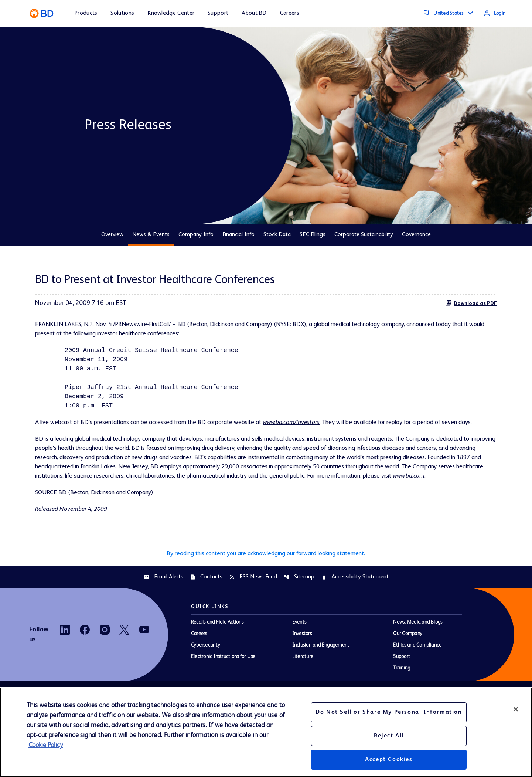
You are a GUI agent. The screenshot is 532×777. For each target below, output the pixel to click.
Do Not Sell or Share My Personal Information (389, 712)
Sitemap (299, 611)
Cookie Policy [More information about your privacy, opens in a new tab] (46, 745)
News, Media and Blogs (418, 656)
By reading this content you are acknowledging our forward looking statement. (266, 586)
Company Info (196, 235)
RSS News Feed (253, 611)
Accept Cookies (389, 760)
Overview (112, 235)
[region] (266, 732)
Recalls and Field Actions (217, 656)
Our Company (408, 668)
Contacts (206, 611)
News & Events (151, 235)
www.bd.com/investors (313, 429)
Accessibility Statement (355, 611)
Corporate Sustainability (364, 235)
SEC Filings (313, 235)
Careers (199, 668)
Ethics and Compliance (417, 679)
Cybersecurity (206, 679)
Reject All (389, 736)
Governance (416, 235)
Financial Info (238, 235)
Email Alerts (163, 611)
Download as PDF (471, 303)
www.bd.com (191, 506)
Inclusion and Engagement (321, 679)
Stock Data (277, 235)
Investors (302, 668)
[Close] (516, 709)
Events (299, 656)
